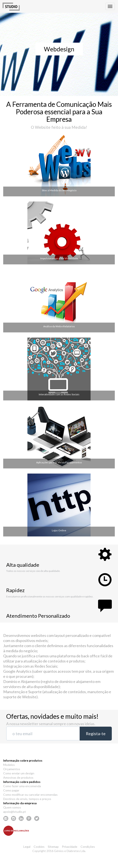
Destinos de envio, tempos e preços (27, 799)
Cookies (39, 847)
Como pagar (11, 790)
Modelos (9, 765)
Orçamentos (12, 769)
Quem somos (12, 807)
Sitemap (53, 847)
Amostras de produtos (18, 777)
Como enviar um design (19, 773)
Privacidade (70, 847)
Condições (88, 847)
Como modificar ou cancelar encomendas (30, 795)
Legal (27, 847)
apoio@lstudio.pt (15, 812)
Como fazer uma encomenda (22, 786)
